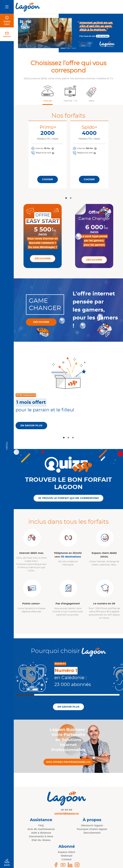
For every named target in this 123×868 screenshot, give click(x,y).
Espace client (67, 852)
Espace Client (7, 23)
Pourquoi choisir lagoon (92, 829)
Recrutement (92, 833)
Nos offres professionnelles (68, 762)
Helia (91, 101)
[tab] (66, 198)
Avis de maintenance (41, 829)
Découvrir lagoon (92, 826)
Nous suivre (7, 863)
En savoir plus (31, 426)
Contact (67, 859)
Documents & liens (41, 836)
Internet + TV (71, 101)
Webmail (7, 37)
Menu (7, 446)
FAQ (41, 826)
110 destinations (71, 557)
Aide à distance (41, 833)
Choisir (48, 179)
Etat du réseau (41, 840)
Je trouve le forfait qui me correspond (68, 498)
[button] (47, 94)
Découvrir (43, 259)
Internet (48, 101)
